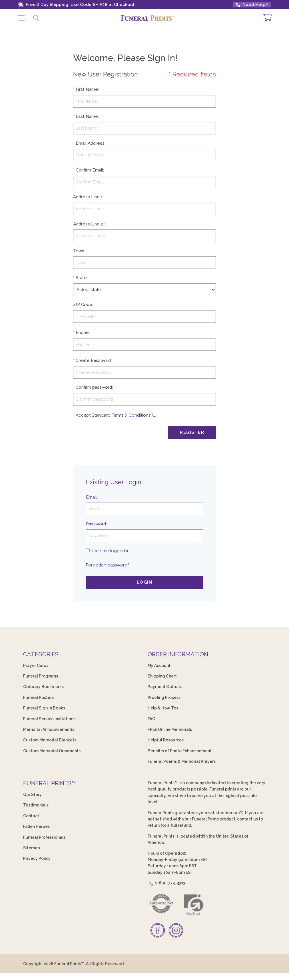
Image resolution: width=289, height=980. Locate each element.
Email (91, 497)
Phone (82, 332)
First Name (87, 89)
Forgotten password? (108, 565)
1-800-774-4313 (166, 883)
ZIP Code (83, 305)
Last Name (87, 116)
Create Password (93, 360)
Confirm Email (89, 170)
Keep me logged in (110, 551)
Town (79, 251)
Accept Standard (93, 415)
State (81, 278)
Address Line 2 (88, 224)
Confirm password (94, 387)
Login (145, 582)
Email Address (90, 143)
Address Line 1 (88, 197)
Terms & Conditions (131, 415)
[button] (21, 18)
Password (96, 524)
